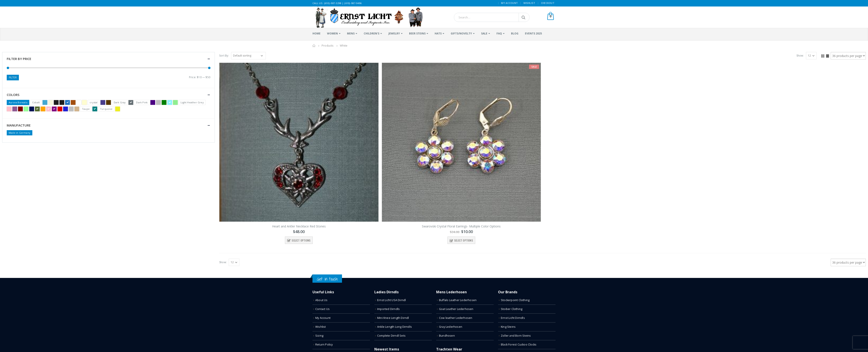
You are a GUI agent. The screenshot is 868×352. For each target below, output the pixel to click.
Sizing (319, 336)
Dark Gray (120, 102)
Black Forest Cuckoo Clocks (519, 345)
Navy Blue (32, 109)
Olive (37, 109)
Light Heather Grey (192, 102)
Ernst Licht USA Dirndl (391, 300)
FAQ (499, 33)
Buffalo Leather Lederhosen (458, 300)
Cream (84, 102)
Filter (13, 77)
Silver (71, 109)
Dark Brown (108, 102)
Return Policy (324, 345)
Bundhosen (447, 336)
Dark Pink (142, 102)
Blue (67, 102)
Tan (77, 109)
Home (316, 33)
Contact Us (322, 309)
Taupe (86, 109)
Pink (49, 109)
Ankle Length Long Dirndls (395, 327)
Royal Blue (66, 109)
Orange (43, 109)
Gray (158, 102)
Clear (79, 102)
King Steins (508, 327)
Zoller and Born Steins (516, 336)
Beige (51, 102)
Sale (484, 33)
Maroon (20, 109)
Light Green (175, 102)
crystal (94, 102)
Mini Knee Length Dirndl (393, 318)
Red (60, 109)
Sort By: (224, 56)
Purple (54, 109)
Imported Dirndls (388, 309)
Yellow (118, 109)
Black (56, 102)
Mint (26, 109)
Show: (800, 56)
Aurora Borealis (18, 102)
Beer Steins (417, 33)
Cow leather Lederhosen (456, 318)
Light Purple (15, 109)
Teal (95, 109)
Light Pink (9, 109)
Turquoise (106, 109)
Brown (73, 102)
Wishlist (529, 3)
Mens (351, 33)
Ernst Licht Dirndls (513, 318)
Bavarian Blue (45, 102)
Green (164, 102)
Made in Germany (20, 133)
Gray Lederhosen (451, 327)
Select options (301, 240)
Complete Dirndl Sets (391, 336)
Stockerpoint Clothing (515, 300)
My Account (509, 3)
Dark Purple (153, 102)
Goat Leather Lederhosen (456, 309)
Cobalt (36, 102)
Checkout (548, 3)
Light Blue (170, 102)
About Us (321, 300)
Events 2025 (533, 33)
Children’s (372, 33)
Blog (515, 33)
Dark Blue (103, 102)
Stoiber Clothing (512, 309)
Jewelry (394, 33)
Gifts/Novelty (461, 33)
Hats (438, 33)
